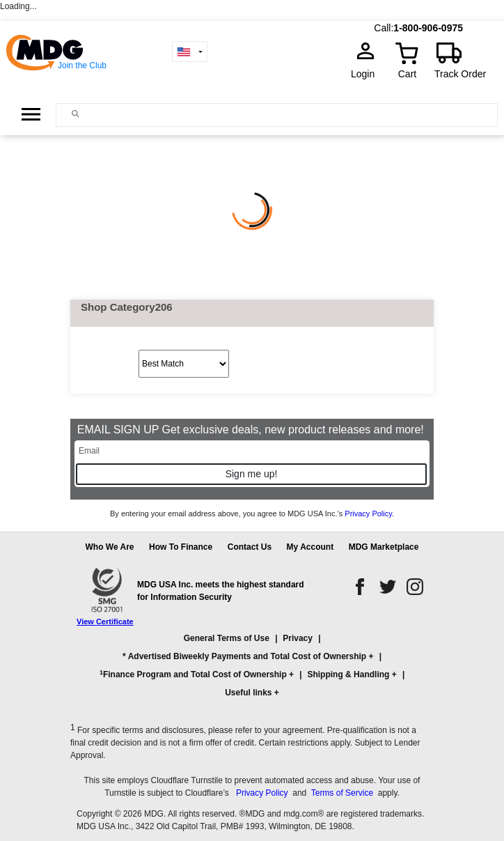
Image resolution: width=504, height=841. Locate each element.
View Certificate (105, 622)
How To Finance (181, 547)
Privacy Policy (368, 514)
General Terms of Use (227, 638)
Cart (407, 74)
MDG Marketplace (384, 547)
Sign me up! (252, 474)
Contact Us (250, 547)
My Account (310, 547)
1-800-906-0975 (428, 28)
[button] (252, 672)
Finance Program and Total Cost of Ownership (193, 674)
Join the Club (82, 65)
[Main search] (76, 114)
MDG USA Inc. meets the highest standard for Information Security (221, 591)
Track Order (460, 74)
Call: (384, 28)
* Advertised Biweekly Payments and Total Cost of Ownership (244, 656)
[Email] (252, 451)
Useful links (248, 693)
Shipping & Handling (348, 674)
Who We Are (110, 547)
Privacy (298, 638)
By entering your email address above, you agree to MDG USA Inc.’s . (252, 514)
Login (367, 74)
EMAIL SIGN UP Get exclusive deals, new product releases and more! (252, 430)
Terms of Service (342, 793)
